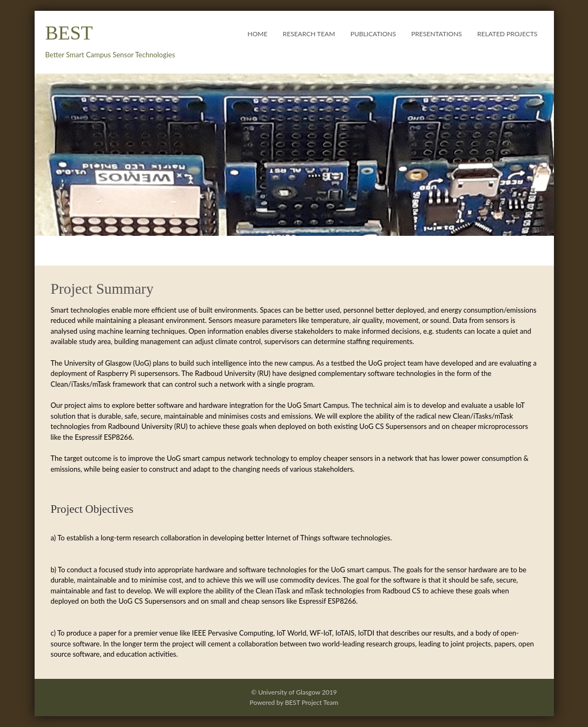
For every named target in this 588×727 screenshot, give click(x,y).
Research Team (309, 34)
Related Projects (507, 34)
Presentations (437, 34)
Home (258, 34)
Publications (373, 34)
